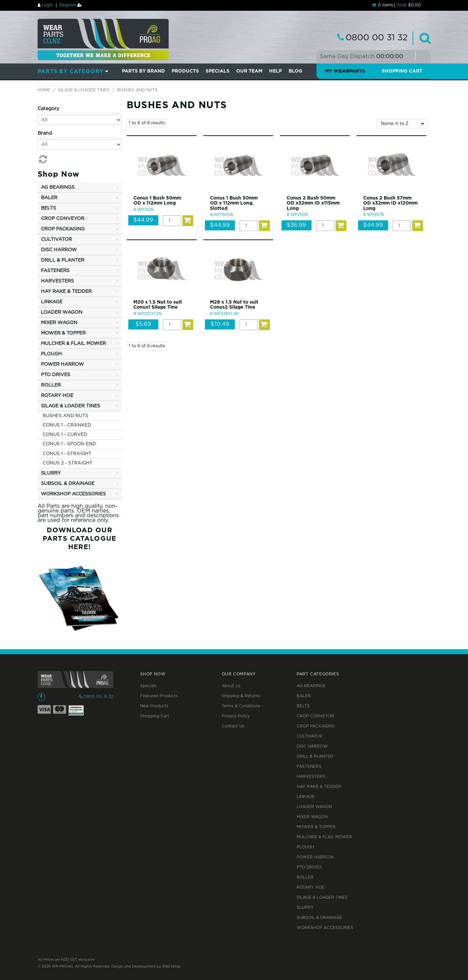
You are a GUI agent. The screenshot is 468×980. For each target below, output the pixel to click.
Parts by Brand (143, 71)
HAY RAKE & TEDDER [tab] (66, 292)
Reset (42, 159)
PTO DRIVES (309, 867)
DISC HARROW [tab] (59, 250)
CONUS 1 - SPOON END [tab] (69, 444)
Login (47, 5)
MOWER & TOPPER (316, 827)
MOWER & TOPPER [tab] (63, 333)
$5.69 (143, 324)
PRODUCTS (185, 71)
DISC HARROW (312, 746)
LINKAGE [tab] (52, 302)
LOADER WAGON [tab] (62, 312)
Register (68, 5)
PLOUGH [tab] (51, 354)
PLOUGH (305, 847)
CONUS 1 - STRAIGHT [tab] (67, 454)
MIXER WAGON (312, 817)
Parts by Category (71, 72)
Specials (148, 686)
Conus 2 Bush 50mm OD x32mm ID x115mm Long (313, 203)
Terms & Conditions (241, 706)
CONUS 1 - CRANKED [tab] (67, 425)
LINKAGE (306, 797)
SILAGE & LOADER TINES (84, 90)
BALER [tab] (49, 198)
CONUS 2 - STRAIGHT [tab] (68, 463)
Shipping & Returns (241, 696)
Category (48, 109)
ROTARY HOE (311, 887)
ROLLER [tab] (51, 385)
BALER (304, 696)
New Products (154, 706)
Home (44, 90)
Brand (45, 133)
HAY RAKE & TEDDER (319, 787)
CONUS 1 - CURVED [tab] (65, 435)
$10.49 (220, 324)
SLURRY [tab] (51, 473)
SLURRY (305, 908)
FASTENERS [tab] (55, 271)
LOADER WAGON (314, 807)
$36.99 (296, 225)
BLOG (295, 71)
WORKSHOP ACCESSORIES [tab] (73, 494)
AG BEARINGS (311, 686)
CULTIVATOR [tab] (56, 239)
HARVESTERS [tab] (57, 281)
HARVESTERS (311, 777)
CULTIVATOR (310, 736)
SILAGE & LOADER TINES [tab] (71, 406)
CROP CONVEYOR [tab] (63, 219)
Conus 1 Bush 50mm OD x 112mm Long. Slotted (234, 203)
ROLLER (305, 877)
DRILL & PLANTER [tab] (63, 260)
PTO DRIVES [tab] (56, 375)
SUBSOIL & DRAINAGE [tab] (68, 484)
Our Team (249, 71)
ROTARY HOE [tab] (57, 396)
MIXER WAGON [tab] (59, 323)
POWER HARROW (315, 857)
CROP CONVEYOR (315, 716)
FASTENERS (309, 767)
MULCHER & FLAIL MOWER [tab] (73, 344)
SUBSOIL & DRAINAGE (319, 918)
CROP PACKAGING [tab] (63, 229)
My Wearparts (345, 71)
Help (275, 71)
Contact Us (233, 726)
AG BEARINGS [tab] (58, 187)
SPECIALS (218, 71)
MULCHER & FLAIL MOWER (324, 837)
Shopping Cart (402, 71)
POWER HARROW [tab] (62, 364)
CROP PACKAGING (316, 726)
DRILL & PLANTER (315, 756)
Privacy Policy (236, 716)
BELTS (303, 706)
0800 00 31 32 (377, 38)
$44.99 (143, 220)
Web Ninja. (172, 967)
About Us (231, 686)
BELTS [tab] (49, 208)
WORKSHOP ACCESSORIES (325, 928)
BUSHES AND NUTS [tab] (66, 416)
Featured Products (159, 696)
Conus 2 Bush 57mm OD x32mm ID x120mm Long (390, 203)
